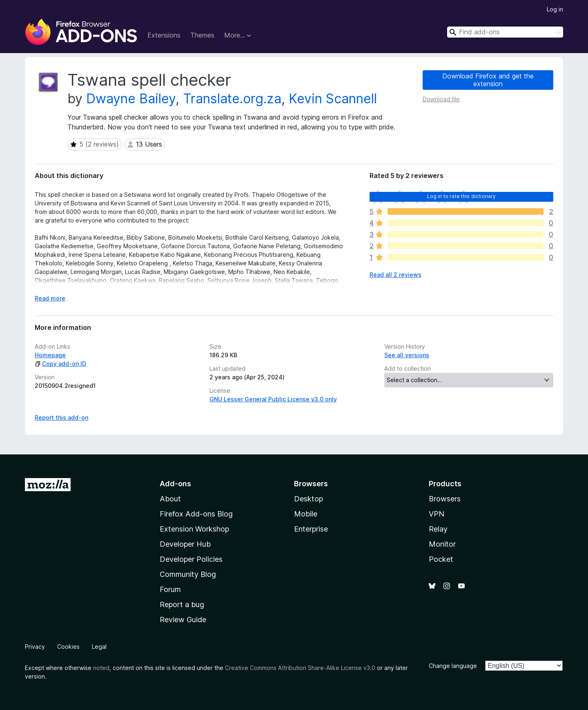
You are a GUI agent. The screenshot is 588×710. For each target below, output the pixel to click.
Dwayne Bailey (131, 99)
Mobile (306, 514)
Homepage (50, 355)
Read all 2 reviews (395, 275)
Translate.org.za (232, 99)
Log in (555, 9)
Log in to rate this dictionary (462, 196)
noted (101, 668)
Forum (170, 589)
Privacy (35, 647)
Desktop (308, 499)
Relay (438, 529)
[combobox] (505, 32)
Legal (99, 647)
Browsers (445, 499)
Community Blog (188, 574)
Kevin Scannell (333, 99)
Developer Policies (191, 559)
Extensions (164, 35)
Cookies (68, 647)
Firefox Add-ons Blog (196, 514)
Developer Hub (185, 544)
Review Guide (183, 620)
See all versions (407, 355)
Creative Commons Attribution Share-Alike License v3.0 (300, 668)
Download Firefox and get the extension (488, 80)
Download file (441, 99)
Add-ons (175, 484)
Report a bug (182, 604)
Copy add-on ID (60, 364)
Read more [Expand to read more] (50, 298)
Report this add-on (61, 417)
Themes (202, 35)
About (170, 499)
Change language (453, 666)
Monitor (442, 544)
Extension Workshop (194, 529)
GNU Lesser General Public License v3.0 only (273, 399)
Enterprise (311, 529)
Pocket (441, 559)
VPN (437, 514)
